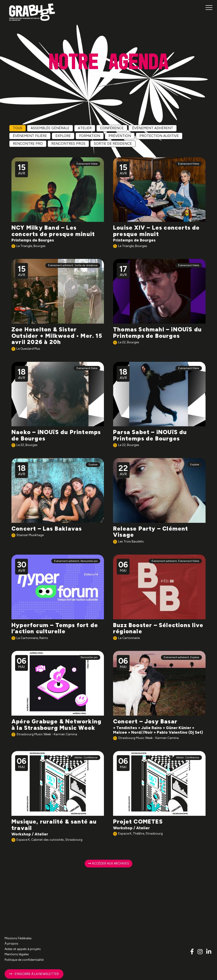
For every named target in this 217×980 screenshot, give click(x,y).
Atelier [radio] (85, 128)
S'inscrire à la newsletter (34, 974)
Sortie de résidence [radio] (113, 144)
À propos (11, 944)
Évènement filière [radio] (30, 136)
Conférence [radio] (112, 128)
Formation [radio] (90, 136)
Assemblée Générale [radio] (50, 128)
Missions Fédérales (18, 938)
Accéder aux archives (108, 863)
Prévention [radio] (120, 136)
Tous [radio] (18, 128)
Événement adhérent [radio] (153, 128)
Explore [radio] (63, 136)
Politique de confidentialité (24, 960)
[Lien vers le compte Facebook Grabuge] (193, 952)
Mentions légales (17, 954)
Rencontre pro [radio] (28, 144)
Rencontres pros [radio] (68, 144)
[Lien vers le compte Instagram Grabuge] (201, 952)
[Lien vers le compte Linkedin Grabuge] (209, 952)
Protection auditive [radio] (159, 136)
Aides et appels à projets (23, 949)
